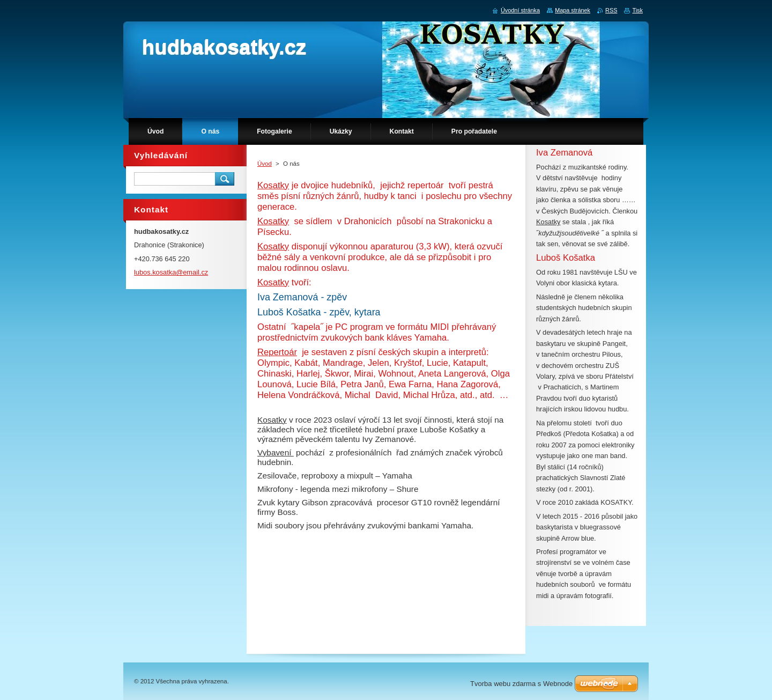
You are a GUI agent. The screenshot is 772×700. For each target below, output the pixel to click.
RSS (611, 10)
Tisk (637, 10)
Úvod (265, 164)
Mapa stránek (573, 10)
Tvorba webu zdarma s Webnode (521, 684)
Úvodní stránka (520, 10)
